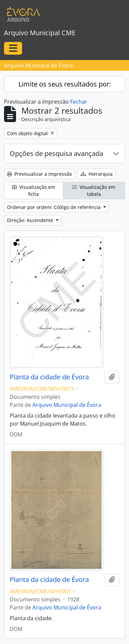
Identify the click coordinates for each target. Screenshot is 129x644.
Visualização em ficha (34, 191)
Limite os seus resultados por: (65, 84)
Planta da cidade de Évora (49, 377)
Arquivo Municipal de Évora (67, 405)
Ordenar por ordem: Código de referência (54, 207)
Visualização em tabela (94, 191)
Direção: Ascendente (31, 220)
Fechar (79, 102)
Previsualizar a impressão (39, 174)
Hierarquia (97, 174)
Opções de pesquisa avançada (56, 153)
